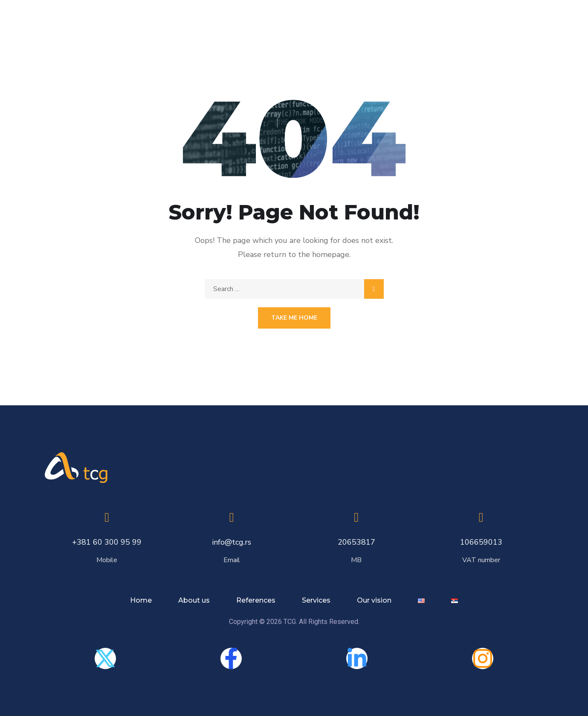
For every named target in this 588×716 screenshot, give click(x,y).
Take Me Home (294, 318)
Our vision (374, 600)
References (256, 600)
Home (141, 600)
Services (316, 600)
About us (194, 600)
